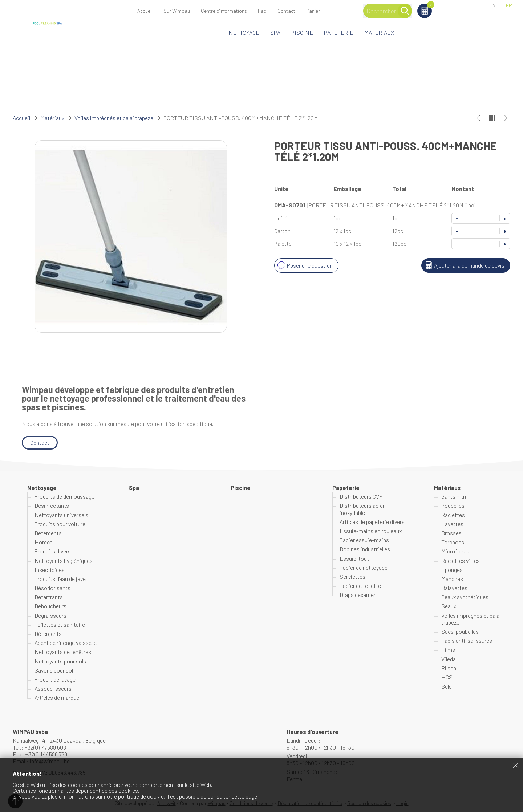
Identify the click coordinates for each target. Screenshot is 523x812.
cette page (244, 796)
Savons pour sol (54, 670)
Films (448, 650)
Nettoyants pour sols (60, 661)
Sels (447, 686)
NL (496, 5)
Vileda (449, 659)
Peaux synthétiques (465, 597)
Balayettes (454, 588)
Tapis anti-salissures (467, 640)
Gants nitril (454, 496)
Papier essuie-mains (364, 540)
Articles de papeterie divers (372, 522)
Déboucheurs (50, 606)
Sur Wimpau (177, 11)
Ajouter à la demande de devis (464, 265)
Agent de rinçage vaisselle (66, 643)
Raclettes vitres (461, 561)
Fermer (516, 765)
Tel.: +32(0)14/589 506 (39, 747)
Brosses (451, 533)
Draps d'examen (358, 595)
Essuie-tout (354, 558)
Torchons (453, 542)
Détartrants (49, 597)
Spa (275, 33)
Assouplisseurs (53, 688)
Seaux (449, 606)
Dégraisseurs (50, 615)
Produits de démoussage (64, 496)
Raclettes (453, 515)
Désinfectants (52, 506)
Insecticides (50, 570)
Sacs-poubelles (460, 631)
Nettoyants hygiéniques (64, 561)
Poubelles (453, 506)
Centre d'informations (224, 11)
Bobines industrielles (365, 549)
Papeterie (339, 33)
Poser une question (305, 265)
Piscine (302, 33)
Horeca (44, 542)
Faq (262, 11)
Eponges (452, 570)
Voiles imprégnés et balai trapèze (114, 118)
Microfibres (455, 551)
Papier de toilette (360, 586)
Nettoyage (244, 33)
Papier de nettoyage (364, 567)
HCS (447, 677)
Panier (465, 6)
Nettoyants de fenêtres (63, 652)
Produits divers (53, 551)
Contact (286, 11)
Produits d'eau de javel (61, 579)
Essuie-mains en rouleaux (371, 531)
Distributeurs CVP (361, 496)
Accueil (145, 11)
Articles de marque (57, 698)
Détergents (48, 533)
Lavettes (452, 524)
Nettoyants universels (61, 515)
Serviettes (352, 576)
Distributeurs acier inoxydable (362, 509)
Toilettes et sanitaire (60, 624)
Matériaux (379, 33)
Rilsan (449, 668)
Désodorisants (52, 588)
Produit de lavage (55, 679)
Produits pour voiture (60, 524)
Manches (452, 579)
